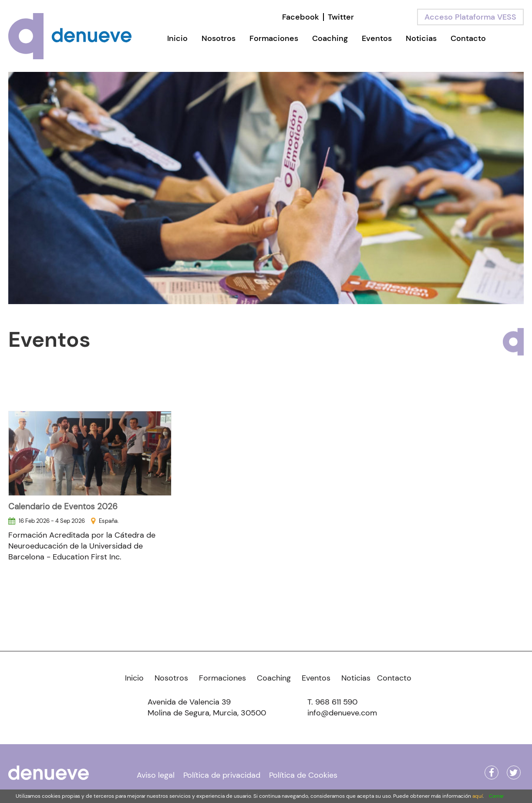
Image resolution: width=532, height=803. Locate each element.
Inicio (177, 38)
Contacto (468, 38)
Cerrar (496, 796)
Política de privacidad (222, 775)
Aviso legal (156, 775)
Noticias (421, 38)
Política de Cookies (303, 775)
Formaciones (274, 38)
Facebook (301, 17)
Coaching (330, 38)
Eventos (377, 38)
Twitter (341, 17)
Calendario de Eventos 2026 (63, 507)
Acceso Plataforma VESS (470, 17)
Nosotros (219, 38)
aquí (478, 796)
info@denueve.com (342, 713)
